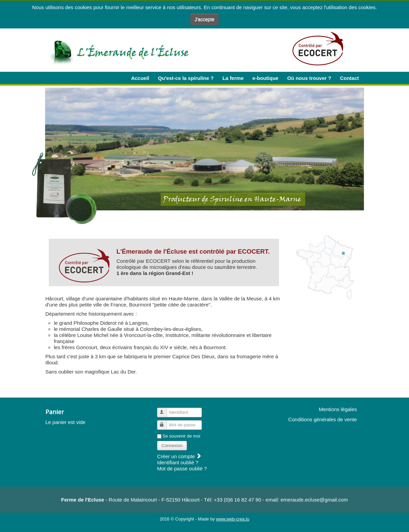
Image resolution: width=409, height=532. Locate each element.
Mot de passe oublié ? (182, 469)
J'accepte (205, 19)
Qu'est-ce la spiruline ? (186, 78)
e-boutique (265, 78)
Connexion (172, 445)
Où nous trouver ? (309, 78)
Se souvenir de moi (181, 436)
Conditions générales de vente (322, 419)
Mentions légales (338, 409)
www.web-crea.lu (233, 519)
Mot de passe (165, 422)
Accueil (140, 78)
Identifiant (165, 410)
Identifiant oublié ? (178, 462)
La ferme (233, 78)
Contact (349, 78)
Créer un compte (179, 456)
